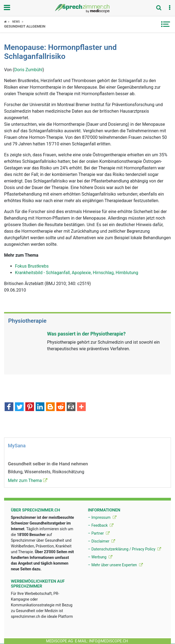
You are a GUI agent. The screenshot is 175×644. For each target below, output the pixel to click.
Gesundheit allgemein (25, 26)
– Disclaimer (102, 541)
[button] (170, 8)
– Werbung (100, 557)
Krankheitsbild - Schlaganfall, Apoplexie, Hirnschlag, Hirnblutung (77, 273)
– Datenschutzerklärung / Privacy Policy (125, 549)
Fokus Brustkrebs (32, 266)
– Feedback (101, 525)
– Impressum (102, 517)
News (16, 22)
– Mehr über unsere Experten (115, 565)
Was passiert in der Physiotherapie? (86, 334)
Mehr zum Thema (28, 480)
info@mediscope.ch (109, 641)
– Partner (99, 533)
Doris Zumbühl (28, 70)
